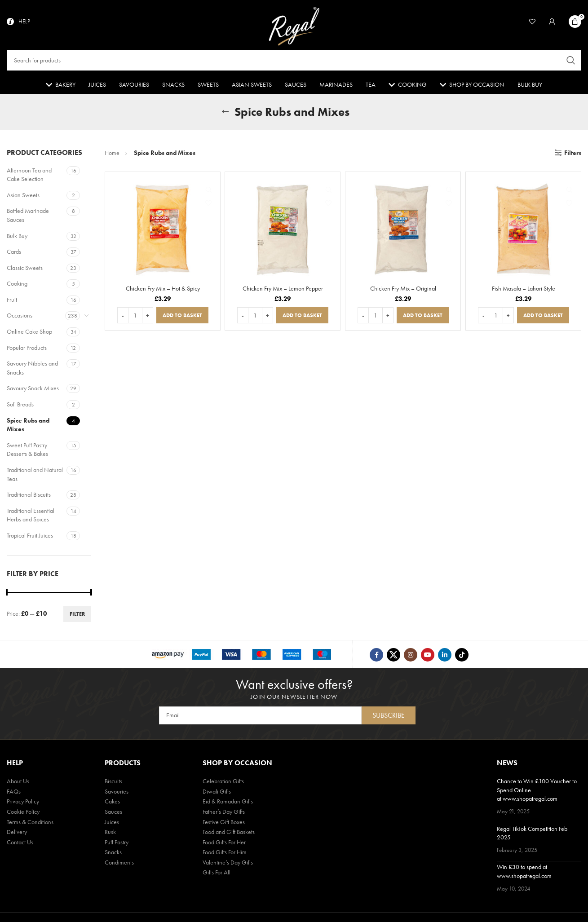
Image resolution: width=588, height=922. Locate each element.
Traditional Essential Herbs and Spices (31, 517)
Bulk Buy (17, 238)
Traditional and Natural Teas (35, 476)
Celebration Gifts (223, 783)
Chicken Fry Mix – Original (403, 291)
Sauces (113, 813)
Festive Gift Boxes (224, 823)
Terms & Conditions (30, 823)
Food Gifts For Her (224, 844)
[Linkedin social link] (445, 657)
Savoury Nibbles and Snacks (32, 370)
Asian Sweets (23, 197)
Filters (573, 155)
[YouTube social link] (428, 657)
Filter (77, 616)
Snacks (113, 854)
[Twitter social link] (393, 657)
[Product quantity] (135, 318)
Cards (14, 254)
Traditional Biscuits (29, 497)
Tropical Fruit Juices (30, 538)
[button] (182, 318)
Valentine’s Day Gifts (228, 864)
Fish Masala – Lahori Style (524, 291)
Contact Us (20, 844)
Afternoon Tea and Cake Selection (29, 176)
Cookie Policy (23, 813)
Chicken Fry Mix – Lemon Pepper (283, 291)
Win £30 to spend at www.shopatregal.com (524, 873)
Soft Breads (20, 406)
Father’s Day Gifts (224, 813)
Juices (112, 823)
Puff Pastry (117, 844)
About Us (18, 783)
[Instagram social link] (411, 657)
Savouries (117, 793)
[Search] (294, 61)
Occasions (20, 318)
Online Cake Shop (29, 334)
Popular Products (27, 350)
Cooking (17, 286)
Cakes (112, 803)
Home (113, 155)
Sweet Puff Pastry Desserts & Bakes (27, 452)
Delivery (17, 834)
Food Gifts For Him (225, 854)
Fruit (12, 302)
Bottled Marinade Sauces (28, 217)
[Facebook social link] (376, 657)
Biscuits (113, 783)
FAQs (14, 793)
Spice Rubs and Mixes (28, 427)
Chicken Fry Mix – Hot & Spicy (163, 291)
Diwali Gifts (217, 793)
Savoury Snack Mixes (33, 390)
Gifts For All (217, 874)
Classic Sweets (25, 270)
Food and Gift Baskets (229, 834)
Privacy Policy (23, 803)
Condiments (119, 864)
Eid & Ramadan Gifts (228, 803)
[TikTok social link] (462, 657)
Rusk (110, 834)
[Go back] (225, 114)
